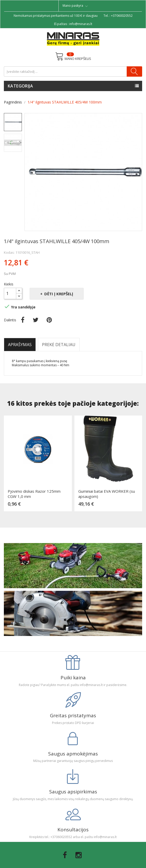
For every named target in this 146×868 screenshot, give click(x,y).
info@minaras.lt (81, 24)
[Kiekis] (10, 293)
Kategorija (20, 86)
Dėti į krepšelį (58, 294)
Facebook (65, 855)
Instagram (79, 855)
